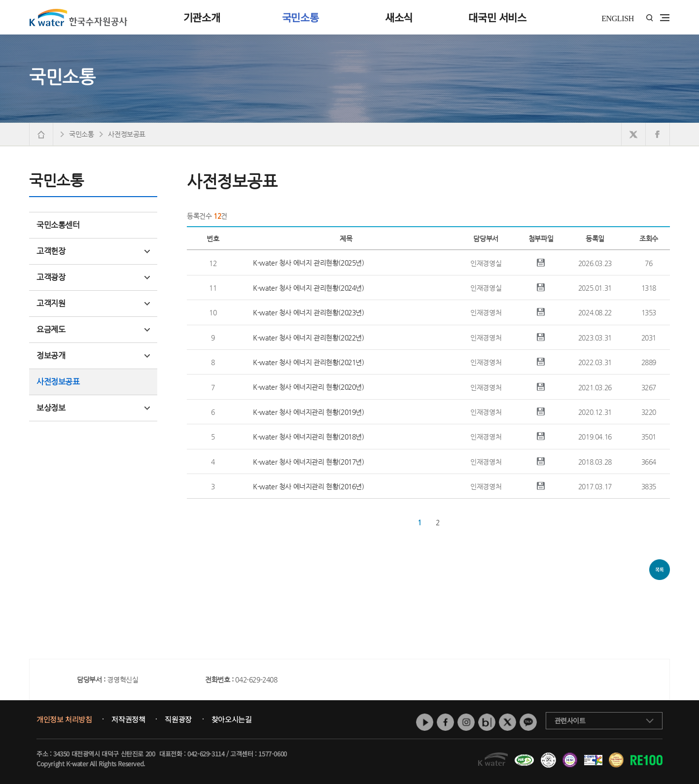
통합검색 (649, 18)
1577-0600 (272, 754)
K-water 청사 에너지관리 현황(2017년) (309, 462)
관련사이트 (570, 720)
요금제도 (93, 329)
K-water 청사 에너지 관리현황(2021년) (309, 362)
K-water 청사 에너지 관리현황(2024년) (309, 288)
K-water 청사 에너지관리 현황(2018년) (309, 437)
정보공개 (93, 356)
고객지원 (93, 303)
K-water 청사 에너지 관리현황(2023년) (309, 312)
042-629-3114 (206, 754)
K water (78, 17)
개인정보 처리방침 (64, 719)
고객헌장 (93, 251)
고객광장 (93, 277)
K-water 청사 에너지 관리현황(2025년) (309, 263)
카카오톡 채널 (528, 722)
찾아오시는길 (232, 719)
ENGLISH (618, 18)
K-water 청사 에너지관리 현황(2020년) (309, 387)
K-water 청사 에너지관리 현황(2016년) (309, 486)
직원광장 (178, 719)
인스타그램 (466, 722)
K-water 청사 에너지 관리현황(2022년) (309, 338)
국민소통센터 (58, 225)
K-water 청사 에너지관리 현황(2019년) (309, 412)
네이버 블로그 (487, 722)
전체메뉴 (665, 18)
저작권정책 (128, 719)
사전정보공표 (58, 382)
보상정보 (93, 408)
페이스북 (445, 722)
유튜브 (425, 722)
